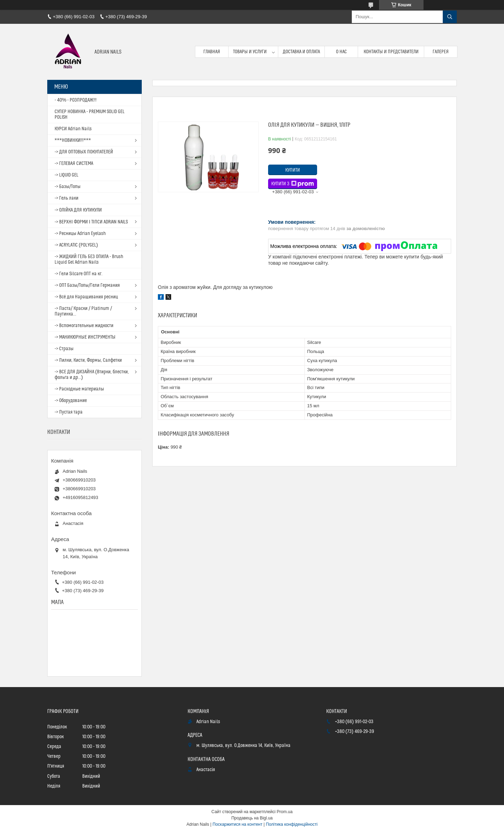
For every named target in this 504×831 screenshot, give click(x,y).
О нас (341, 52)
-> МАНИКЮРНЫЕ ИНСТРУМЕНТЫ (85, 337)
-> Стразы (64, 349)
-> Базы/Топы (68, 187)
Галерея (441, 52)
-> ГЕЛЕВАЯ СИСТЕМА (74, 164)
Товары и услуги (250, 52)
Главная (212, 52)
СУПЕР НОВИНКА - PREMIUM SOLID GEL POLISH (90, 115)
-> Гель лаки (66, 198)
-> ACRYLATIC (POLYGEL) (76, 245)
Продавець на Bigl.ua (252, 818)
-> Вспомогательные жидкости (84, 326)
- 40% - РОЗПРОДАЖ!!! (76, 100)
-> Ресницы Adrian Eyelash (80, 234)
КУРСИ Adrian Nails (73, 129)
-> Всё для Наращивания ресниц (86, 297)
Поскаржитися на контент (237, 824)
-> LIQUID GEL (66, 175)
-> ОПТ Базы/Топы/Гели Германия (87, 285)
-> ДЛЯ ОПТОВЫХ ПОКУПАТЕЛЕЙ (84, 152)
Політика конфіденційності (292, 824)
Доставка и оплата (301, 52)
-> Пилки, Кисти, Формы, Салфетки (88, 360)
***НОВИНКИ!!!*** (73, 140)
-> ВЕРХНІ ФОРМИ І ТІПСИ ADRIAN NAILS (91, 222)
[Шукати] (450, 17)
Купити (293, 170)
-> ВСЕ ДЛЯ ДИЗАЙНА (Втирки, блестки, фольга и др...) (92, 375)
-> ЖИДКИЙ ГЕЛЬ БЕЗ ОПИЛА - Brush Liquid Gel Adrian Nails (89, 259)
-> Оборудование (71, 401)
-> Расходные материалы (79, 389)
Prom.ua (285, 812)
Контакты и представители (391, 52)
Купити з (293, 184)
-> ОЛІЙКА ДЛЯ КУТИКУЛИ (78, 210)
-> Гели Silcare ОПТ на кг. (79, 274)
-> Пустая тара (69, 412)
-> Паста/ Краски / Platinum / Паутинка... (83, 311)
